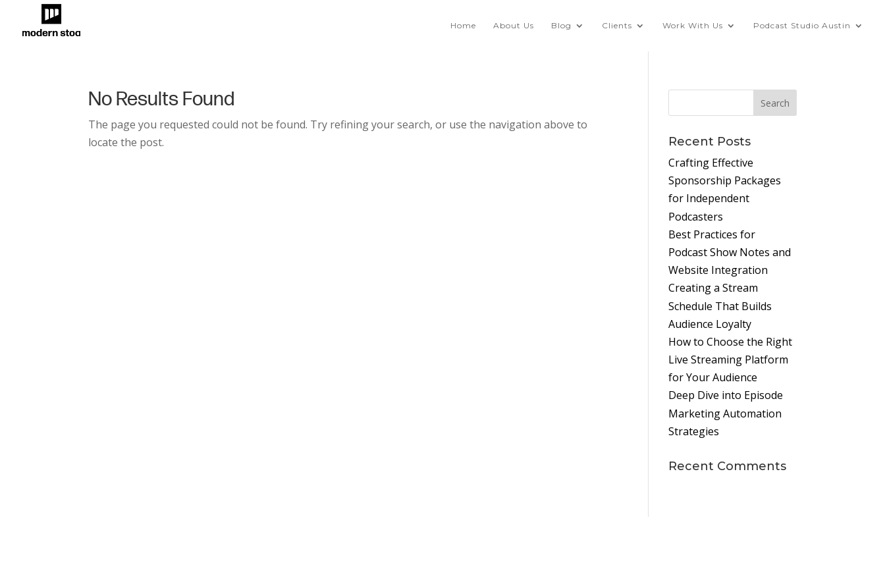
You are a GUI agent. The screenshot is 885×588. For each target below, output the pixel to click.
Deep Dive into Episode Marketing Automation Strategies (726, 413)
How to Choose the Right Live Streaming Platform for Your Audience (730, 360)
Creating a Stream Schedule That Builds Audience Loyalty (720, 306)
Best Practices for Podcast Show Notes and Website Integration (730, 252)
